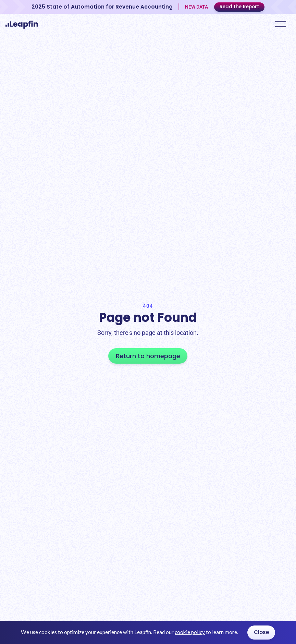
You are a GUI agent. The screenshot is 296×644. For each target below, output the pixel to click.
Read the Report (239, 7)
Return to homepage (148, 356)
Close (261, 632)
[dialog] (148, 633)
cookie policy (190, 632)
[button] (281, 24)
